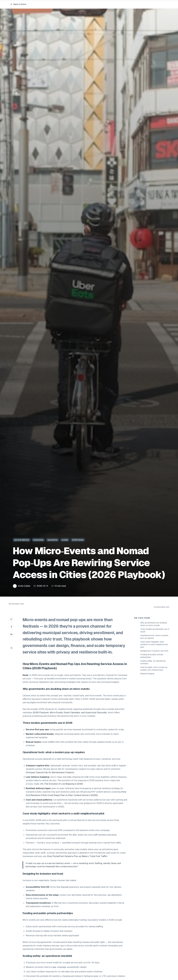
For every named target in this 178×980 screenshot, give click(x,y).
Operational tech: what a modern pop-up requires (154, 637)
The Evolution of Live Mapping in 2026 (63, 784)
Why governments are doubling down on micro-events (154, 624)
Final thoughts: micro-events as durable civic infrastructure (154, 669)
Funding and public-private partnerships (152, 656)
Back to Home (18, 4)
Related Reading (147, 674)
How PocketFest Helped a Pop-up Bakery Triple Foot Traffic (77, 856)
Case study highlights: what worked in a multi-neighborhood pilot (154, 644)
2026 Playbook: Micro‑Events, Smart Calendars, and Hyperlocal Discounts (70, 713)
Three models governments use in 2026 (155, 630)
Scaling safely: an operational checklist (153, 662)
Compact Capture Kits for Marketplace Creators (50, 772)
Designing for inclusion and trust (154, 651)
